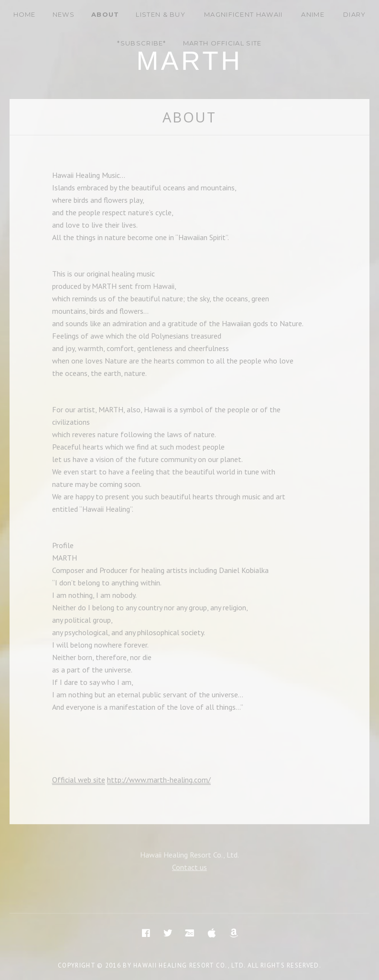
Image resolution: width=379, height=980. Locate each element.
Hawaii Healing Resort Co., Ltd (189, 965)
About (105, 14)
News (64, 14)
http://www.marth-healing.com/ (159, 780)
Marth (189, 61)
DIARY (355, 14)
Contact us (189, 867)
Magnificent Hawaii (243, 14)
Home (25, 14)
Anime (313, 14)
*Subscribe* (141, 43)
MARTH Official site (222, 43)
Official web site (79, 780)
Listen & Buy (161, 14)
